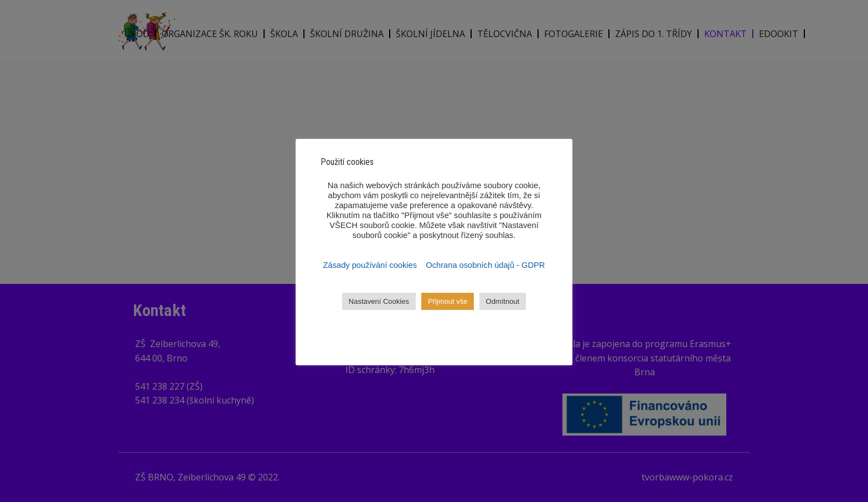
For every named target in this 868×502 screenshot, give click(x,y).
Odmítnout (503, 301)
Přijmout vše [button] (448, 301)
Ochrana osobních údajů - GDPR (485, 265)
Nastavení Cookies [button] (379, 301)
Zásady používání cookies (371, 265)
